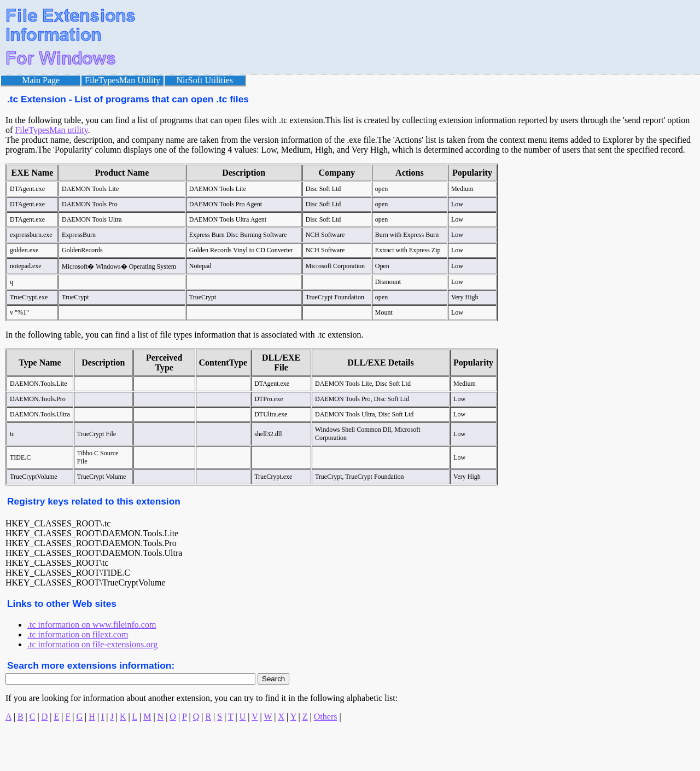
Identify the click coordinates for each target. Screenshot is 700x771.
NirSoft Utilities (205, 80)
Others (326, 717)
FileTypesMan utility (51, 130)
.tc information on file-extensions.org (92, 644)
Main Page (41, 80)
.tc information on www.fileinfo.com (92, 625)
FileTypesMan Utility (122, 80)
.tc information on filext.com (78, 634)
